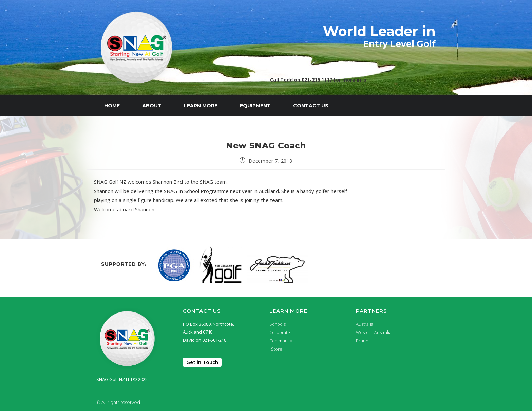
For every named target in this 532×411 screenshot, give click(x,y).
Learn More (201, 106)
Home (112, 106)
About (152, 106)
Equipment (255, 106)
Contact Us (311, 106)
